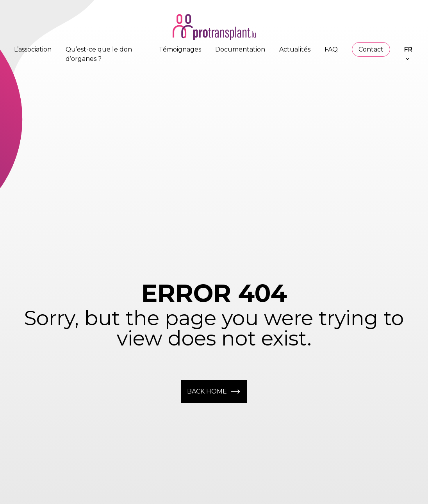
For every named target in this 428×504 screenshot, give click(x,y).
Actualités (295, 49)
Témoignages (180, 49)
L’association (33, 49)
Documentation (240, 49)
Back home (214, 392)
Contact (371, 49)
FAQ (331, 49)
